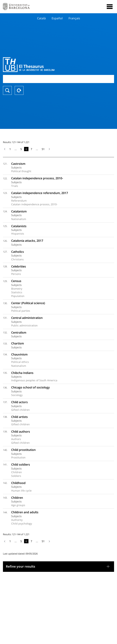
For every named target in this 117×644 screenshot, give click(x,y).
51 (43, 149)
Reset (19, 90)
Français (74, 18)
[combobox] (58, 79)
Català (41, 18)
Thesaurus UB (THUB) (42, 65)
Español (57, 18)
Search (7, 90)
